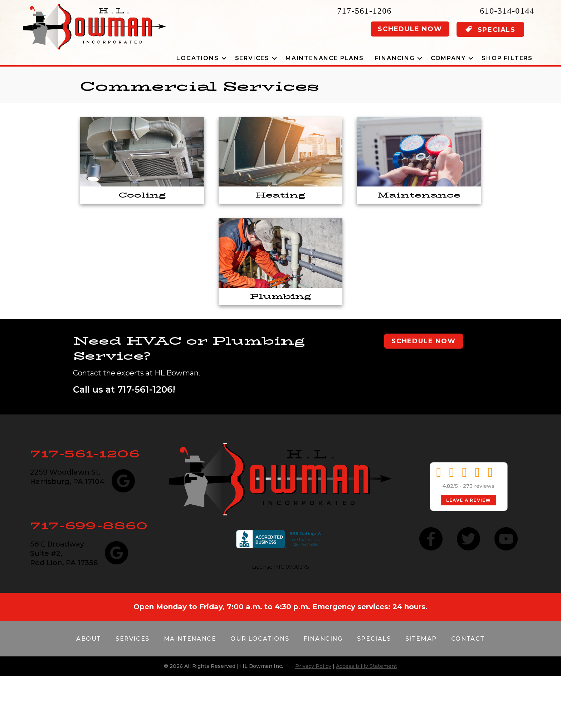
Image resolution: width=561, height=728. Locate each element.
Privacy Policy (313, 666)
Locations (197, 58)
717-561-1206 (364, 11)
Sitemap (421, 639)
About (89, 639)
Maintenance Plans (325, 58)
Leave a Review (469, 500)
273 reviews (479, 486)
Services (252, 58)
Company (448, 58)
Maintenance (190, 639)
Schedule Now (410, 29)
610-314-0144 (507, 11)
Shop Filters (507, 58)
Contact (468, 639)
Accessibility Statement (367, 666)
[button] (224, 58)
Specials (374, 639)
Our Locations (260, 639)
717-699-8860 (89, 526)
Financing (395, 58)
